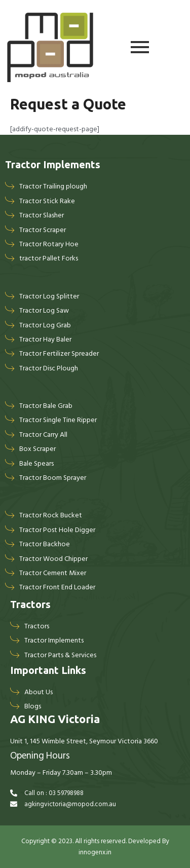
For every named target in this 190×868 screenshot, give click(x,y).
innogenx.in (95, 852)
